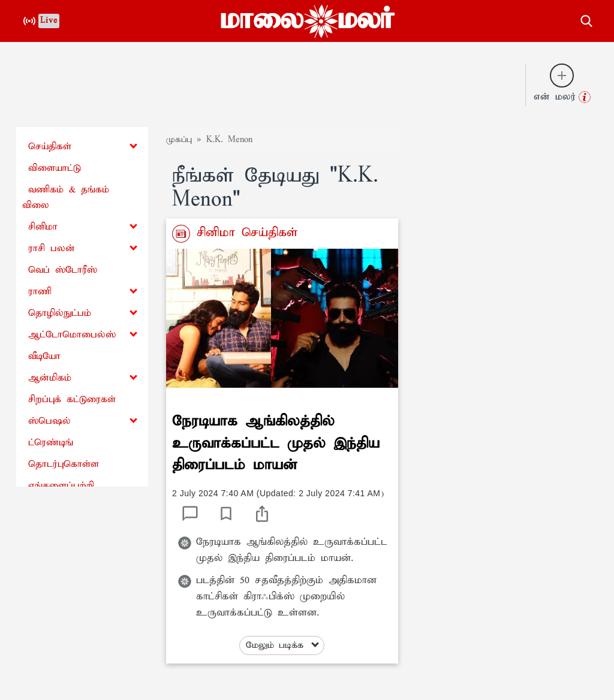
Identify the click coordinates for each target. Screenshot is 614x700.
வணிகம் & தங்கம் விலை (66, 197)
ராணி (40, 292)
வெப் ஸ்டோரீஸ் (63, 270)
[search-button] (586, 19)
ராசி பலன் (52, 248)
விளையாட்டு (55, 168)
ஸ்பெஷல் (49, 421)
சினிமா (43, 227)
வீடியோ (44, 356)
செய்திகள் (50, 147)
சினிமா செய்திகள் (244, 233)
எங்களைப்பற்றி (61, 486)
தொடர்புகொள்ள (64, 464)
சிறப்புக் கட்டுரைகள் (72, 399)
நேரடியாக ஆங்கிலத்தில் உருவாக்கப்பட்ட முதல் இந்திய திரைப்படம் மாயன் (276, 443)
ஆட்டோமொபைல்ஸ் (72, 335)
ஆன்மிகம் (50, 378)
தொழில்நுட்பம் (60, 313)
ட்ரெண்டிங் (51, 443)
